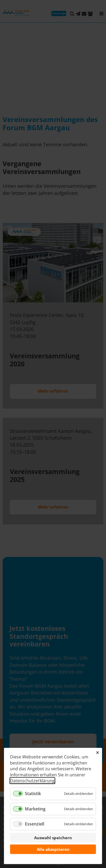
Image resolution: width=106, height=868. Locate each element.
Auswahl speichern (53, 838)
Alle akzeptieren (53, 849)
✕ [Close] (97, 753)
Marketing (35, 809)
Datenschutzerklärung (32, 781)
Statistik (33, 794)
